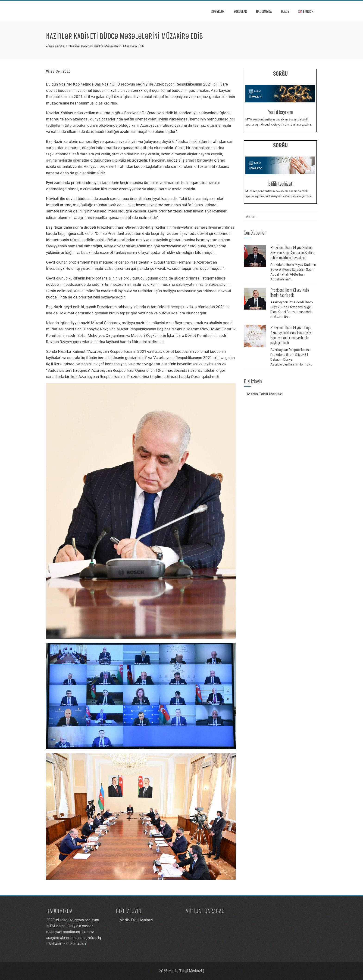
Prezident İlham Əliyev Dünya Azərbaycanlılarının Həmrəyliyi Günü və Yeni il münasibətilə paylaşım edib (291, 335)
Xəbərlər (218, 11)
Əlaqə (285, 11)
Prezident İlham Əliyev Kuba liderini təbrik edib (290, 292)
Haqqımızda (264, 11)
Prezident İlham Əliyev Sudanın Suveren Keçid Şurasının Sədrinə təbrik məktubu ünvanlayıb (293, 252)
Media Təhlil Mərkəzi (265, 394)
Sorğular (240, 11)
